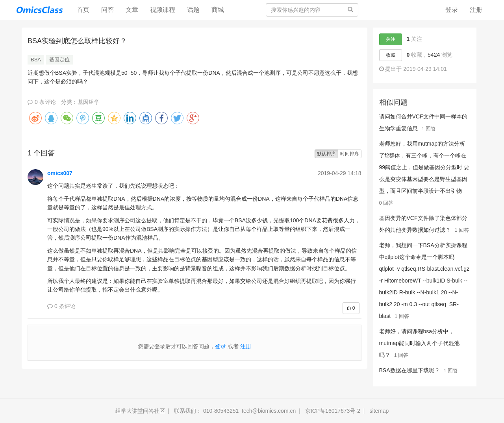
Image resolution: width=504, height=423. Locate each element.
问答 (107, 10)
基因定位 (59, 60)
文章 (132, 10)
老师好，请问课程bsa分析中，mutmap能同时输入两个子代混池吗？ (420, 343)
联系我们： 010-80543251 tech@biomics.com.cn (235, 411)
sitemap (379, 411)
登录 (452, 10)
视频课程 (163, 10)
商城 (218, 10)
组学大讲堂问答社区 (140, 411)
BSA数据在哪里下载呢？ (409, 370)
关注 (391, 39)
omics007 (60, 173)
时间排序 (350, 154)
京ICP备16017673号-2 (333, 411)
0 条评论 (42, 102)
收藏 (391, 55)
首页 (86, 9)
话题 (193, 10)
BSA (36, 60)
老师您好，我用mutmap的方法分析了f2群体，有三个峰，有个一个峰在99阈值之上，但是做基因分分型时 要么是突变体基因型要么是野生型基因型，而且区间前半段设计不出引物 (424, 167)
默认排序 (326, 154)
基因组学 (89, 102)
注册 (476, 10)
